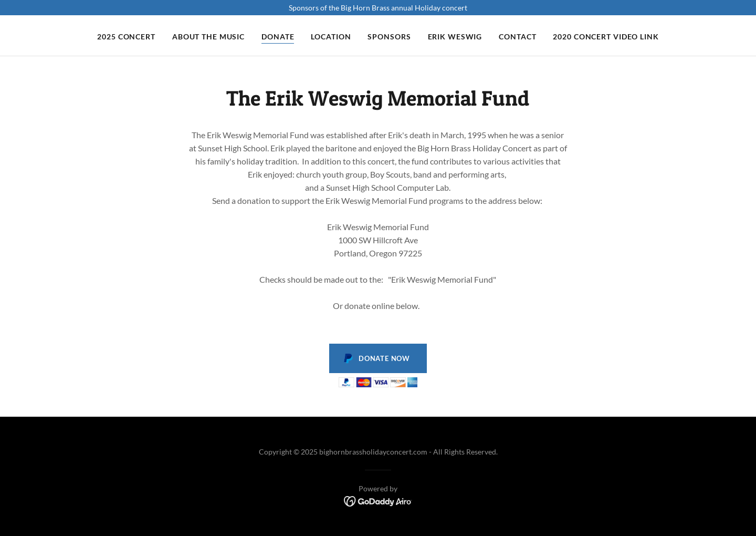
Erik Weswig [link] (455, 37)
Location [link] (331, 37)
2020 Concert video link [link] (606, 37)
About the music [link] (208, 37)
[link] (378, 501)
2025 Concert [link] (126, 37)
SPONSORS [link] (389, 37)
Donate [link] (278, 37)
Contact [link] (517, 37)
